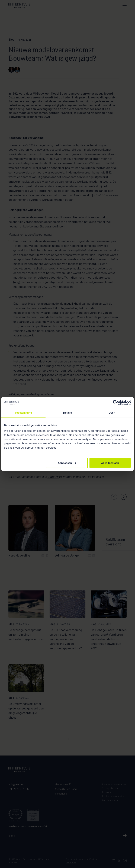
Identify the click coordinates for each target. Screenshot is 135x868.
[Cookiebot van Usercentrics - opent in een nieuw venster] (116, 403)
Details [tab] (67, 413)
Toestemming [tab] (24, 413)
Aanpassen (67, 463)
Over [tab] (112, 413)
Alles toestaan (110, 463)
